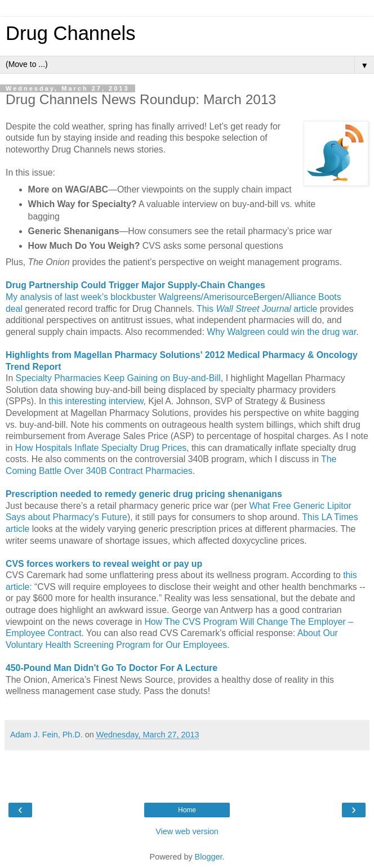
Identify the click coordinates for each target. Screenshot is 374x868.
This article (257, 309)
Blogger (209, 857)
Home (187, 810)
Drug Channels (70, 33)
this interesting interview (96, 401)
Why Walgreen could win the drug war (281, 332)
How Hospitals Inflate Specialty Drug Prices (101, 448)
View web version (187, 831)
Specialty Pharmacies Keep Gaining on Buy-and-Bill (118, 378)
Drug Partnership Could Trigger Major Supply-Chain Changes (135, 285)
